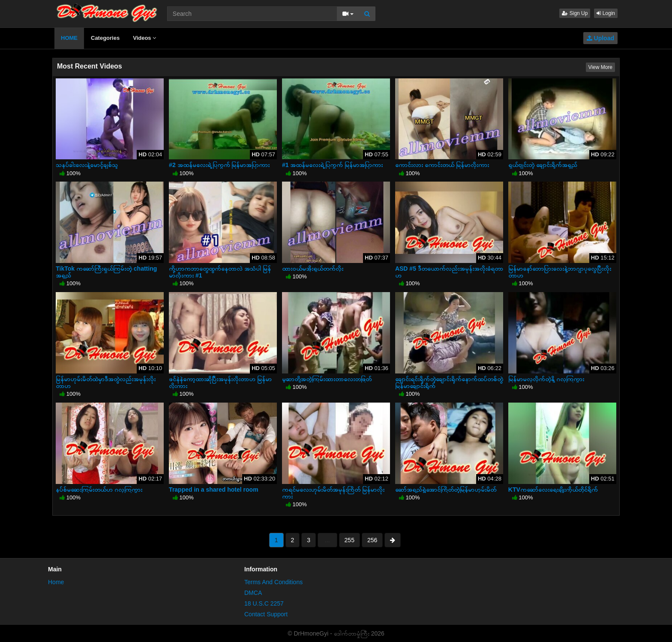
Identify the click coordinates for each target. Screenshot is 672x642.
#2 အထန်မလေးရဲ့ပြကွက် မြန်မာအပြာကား (219, 165)
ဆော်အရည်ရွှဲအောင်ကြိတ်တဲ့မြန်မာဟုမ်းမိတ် (446, 490)
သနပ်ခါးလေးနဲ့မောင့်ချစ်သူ (87, 165)
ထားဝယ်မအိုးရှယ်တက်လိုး (313, 269)
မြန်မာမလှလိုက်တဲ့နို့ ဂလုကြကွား (546, 379)
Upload (600, 38)
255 (349, 540)
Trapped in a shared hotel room (213, 490)
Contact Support (266, 614)
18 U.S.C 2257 (264, 603)
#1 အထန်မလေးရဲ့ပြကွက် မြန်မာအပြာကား (332, 165)
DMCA (253, 593)
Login (606, 13)
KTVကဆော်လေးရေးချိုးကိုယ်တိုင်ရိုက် (553, 490)
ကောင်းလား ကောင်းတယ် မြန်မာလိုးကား (442, 165)
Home (56, 582)
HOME (69, 38)
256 (372, 540)
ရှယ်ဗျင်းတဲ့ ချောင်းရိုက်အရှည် (543, 165)
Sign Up (575, 13)
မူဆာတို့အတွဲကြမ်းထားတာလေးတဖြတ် (327, 379)
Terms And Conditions (273, 582)
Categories (105, 38)
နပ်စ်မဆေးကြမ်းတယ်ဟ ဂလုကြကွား (99, 490)
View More (600, 67)
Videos (144, 38)
